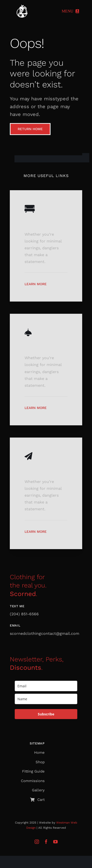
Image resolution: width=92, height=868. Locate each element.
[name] (46, 699)
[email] (46, 686)
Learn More (36, 284)
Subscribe (46, 714)
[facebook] (46, 842)
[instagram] (37, 842)
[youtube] (55, 842)
